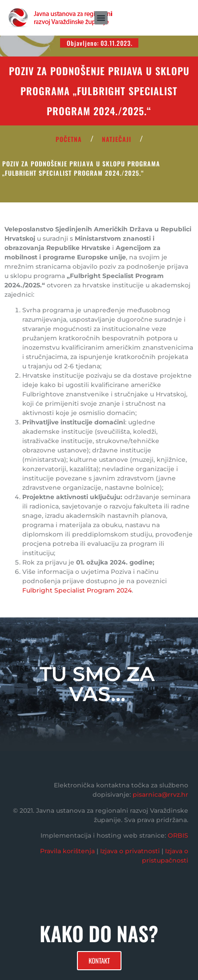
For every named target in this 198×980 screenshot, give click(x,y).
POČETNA (69, 139)
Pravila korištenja (67, 851)
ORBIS (178, 835)
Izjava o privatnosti (130, 851)
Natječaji (117, 139)
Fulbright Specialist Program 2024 (77, 590)
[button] (101, 18)
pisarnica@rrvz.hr (160, 794)
